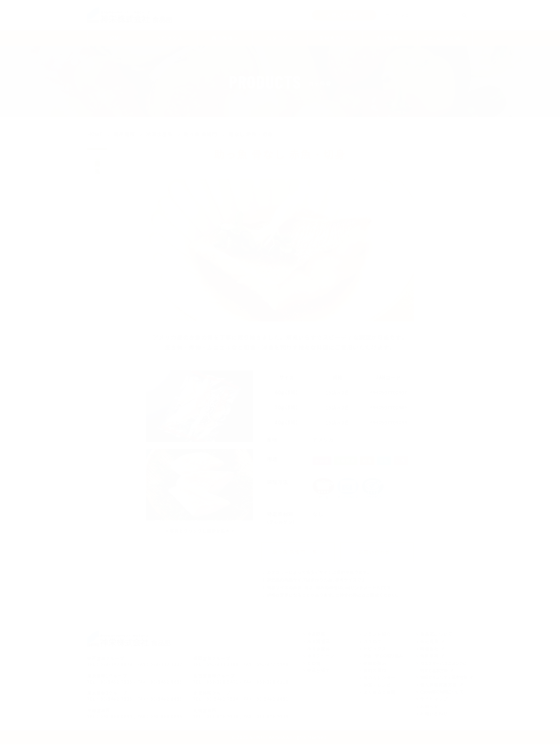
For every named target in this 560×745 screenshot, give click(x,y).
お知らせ (429, 707)
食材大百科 (375, 671)
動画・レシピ (377, 686)
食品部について (436, 635)
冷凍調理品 (318, 642)
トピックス (169, 38)
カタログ (372, 642)
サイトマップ (434, 700)
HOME (115, 38)
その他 (314, 664)
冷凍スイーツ (321, 657)
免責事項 (429, 657)
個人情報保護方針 (439, 685)
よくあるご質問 (379, 693)
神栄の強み (375, 664)
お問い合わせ (342, 15)
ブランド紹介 (377, 635)
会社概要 (429, 642)
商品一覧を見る (97, 164)
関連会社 (429, 650)
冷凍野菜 (316, 635)
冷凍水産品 (318, 650)
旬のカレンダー (379, 679)
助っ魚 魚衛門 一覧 (295, 553)
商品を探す (318, 671)
